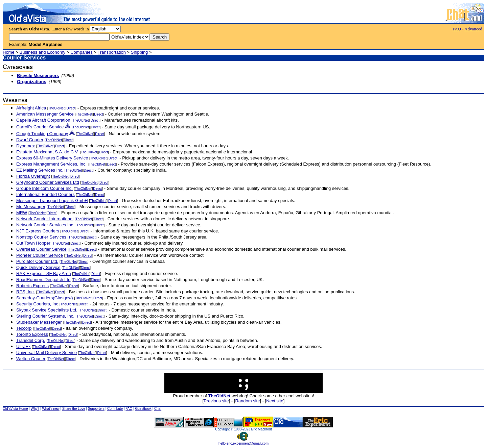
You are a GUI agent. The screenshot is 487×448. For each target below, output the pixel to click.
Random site (247, 401)
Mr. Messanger (31, 207)
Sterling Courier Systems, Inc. (45, 316)
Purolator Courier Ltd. (37, 261)
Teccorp (24, 328)
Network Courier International (45, 219)
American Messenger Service (45, 114)
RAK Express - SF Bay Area (44, 273)
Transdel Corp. (31, 340)
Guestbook (143, 409)
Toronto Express (32, 334)
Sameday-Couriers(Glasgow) (45, 298)
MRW (22, 213)
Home (9, 52)
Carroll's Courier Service (40, 127)
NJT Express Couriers (38, 231)
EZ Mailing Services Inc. (40, 170)
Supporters (96, 409)
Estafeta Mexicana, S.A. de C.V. (48, 152)
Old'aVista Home (15, 409)
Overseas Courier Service (41, 249)
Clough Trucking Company (42, 134)
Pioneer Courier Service (40, 255)
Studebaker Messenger (39, 322)
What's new (51, 409)
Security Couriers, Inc (37, 304)
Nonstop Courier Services (41, 237)
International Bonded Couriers (45, 194)
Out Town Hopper (33, 243)
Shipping (140, 52)
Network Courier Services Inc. (45, 225)
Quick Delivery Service (38, 267)
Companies (82, 52)
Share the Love (74, 409)
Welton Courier (31, 359)
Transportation (112, 52)
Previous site (216, 401)
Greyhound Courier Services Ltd (48, 182)
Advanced (473, 29)
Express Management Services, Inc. (51, 164)
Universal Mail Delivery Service (47, 353)
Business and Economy (43, 52)
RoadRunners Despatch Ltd (43, 280)
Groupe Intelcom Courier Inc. (44, 188)
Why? (35, 409)
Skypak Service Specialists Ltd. (47, 310)
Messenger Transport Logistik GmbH (52, 201)
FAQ (457, 29)
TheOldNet (56, 108)
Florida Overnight (33, 176)
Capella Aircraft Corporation (43, 120)
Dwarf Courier (30, 140)
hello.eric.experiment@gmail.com (243, 442)
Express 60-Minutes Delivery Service (52, 158)
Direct (71, 108)
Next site (275, 401)
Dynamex (26, 146)
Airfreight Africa (31, 108)
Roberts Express (32, 286)
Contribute (115, 409)
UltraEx (24, 346)
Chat (158, 409)
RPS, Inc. (26, 292)
